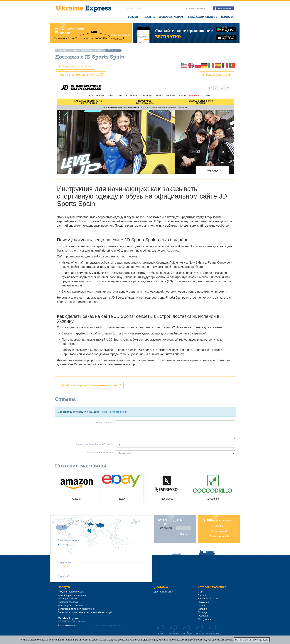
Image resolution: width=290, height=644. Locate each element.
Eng (139, 8)
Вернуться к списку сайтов (75, 66)
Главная (62, 50)
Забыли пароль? (220, 536)
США (65, 566)
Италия (202, 605)
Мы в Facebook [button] (223, 9)
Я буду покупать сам (217, 75)
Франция (203, 616)
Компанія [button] (227, 17)
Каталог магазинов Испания (87, 50)
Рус (133, 8)
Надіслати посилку (171, 17)
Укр (127, 8)
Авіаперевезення (67, 598)
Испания (203, 609)
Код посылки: (166, 528)
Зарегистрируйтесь (70, 412)
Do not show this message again (252, 640)
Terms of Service (102, 626)
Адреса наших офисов (66, 625)
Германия (203, 602)
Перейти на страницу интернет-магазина (91, 385)
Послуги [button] (149, 17)
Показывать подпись (100, 453)
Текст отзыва (105, 422)
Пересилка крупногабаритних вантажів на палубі (85, 612)
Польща (202, 612)
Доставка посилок (68, 602)
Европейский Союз (208, 598)
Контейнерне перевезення (72, 595)
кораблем (101, 38)
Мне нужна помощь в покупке (81, 75)
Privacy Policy (118, 626)
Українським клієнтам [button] (202, 17)
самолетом (87, 38)
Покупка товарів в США (71, 592)
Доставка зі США (164, 592)
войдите (94, 412)
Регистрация (220, 531)
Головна (134, 17)
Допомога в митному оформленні (76, 609)
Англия (202, 595)
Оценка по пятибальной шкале (95, 444)
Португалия (204, 619)
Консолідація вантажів (70, 605)
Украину (63, 544)
